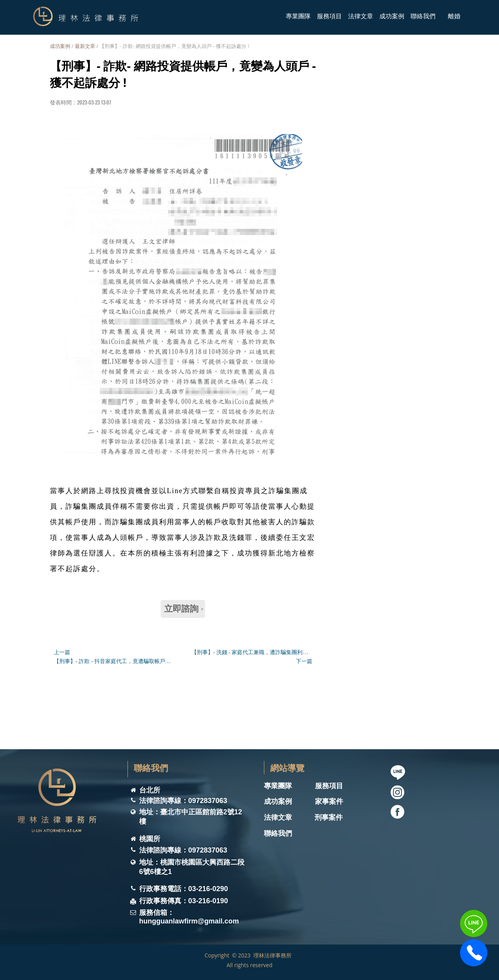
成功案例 (60, 46)
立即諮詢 (184, 609)
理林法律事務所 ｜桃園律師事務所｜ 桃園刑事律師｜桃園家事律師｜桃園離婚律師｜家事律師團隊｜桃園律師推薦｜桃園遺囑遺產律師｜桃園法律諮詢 (177, 970)
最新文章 (85, 46)
